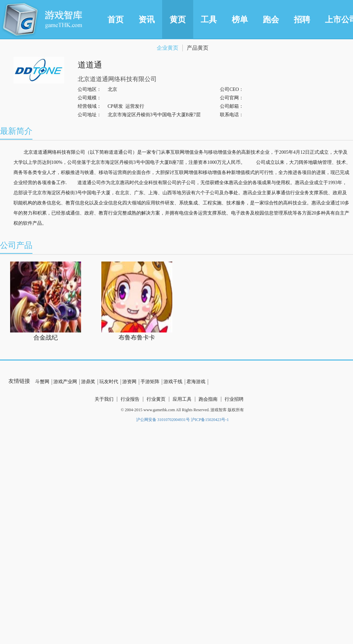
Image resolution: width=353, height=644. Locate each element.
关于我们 (104, 399)
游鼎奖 (88, 382)
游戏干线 (173, 382)
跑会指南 (208, 399)
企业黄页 (168, 48)
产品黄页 (198, 48)
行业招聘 (234, 399)
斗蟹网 (42, 382)
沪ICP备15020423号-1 (210, 420)
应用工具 (182, 399)
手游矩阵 (150, 382)
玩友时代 (109, 382)
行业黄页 (156, 399)
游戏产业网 (65, 382)
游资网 (129, 382)
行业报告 (130, 399)
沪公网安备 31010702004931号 (163, 420)
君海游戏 (196, 382)
